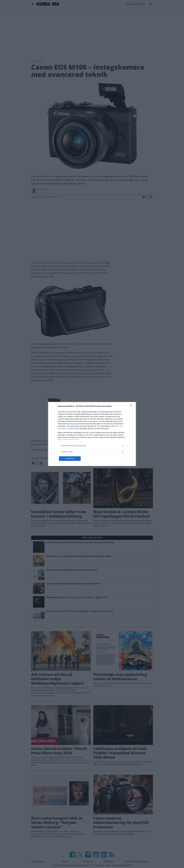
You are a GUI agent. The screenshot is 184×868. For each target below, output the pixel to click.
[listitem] (92, 446)
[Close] (132, 406)
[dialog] (92, 434)
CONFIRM (70, 459)
